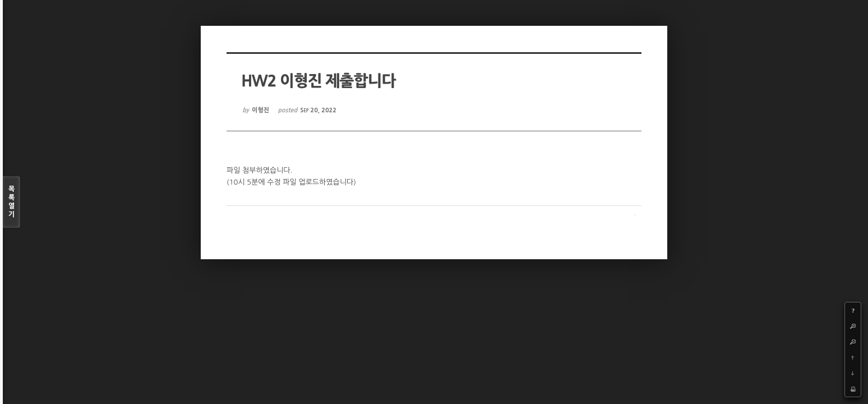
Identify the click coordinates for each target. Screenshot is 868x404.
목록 (11, 202)
